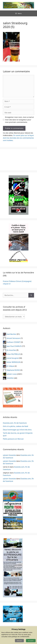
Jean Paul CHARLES (14, 346)
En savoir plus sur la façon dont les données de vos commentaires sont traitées (18, 138)
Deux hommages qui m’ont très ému (17, 430)
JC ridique (10, 366)
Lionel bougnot (13, 358)
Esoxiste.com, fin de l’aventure (15, 423)
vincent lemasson (13, 338)
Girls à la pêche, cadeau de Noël (15, 426)
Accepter (31, 641)
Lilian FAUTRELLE (13, 354)
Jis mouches (11, 350)
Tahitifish (10, 378)
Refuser (19, 641)
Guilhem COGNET (14, 342)
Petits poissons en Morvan (13, 439)
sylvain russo (12, 374)
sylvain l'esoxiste (9, 455)
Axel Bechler (11, 334)
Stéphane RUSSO (13, 370)
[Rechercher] (31, 295)
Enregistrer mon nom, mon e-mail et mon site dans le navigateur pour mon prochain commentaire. (19, 120)
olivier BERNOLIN (13, 362)
